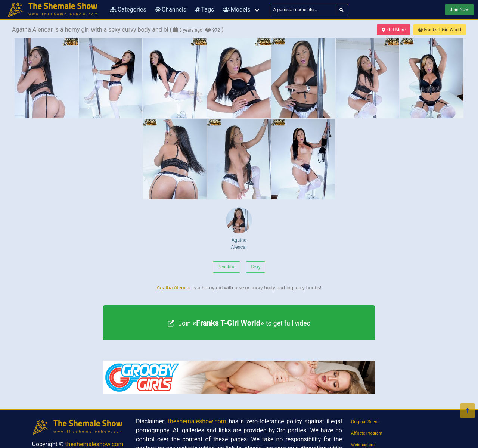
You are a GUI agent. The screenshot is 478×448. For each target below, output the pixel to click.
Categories (128, 10)
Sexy (256, 267)
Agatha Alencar (239, 228)
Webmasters (363, 445)
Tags (205, 10)
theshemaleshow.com (94, 444)
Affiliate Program (367, 433)
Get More (394, 30)
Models (237, 10)
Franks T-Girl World (440, 30)
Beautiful (227, 267)
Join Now (459, 10)
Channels (171, 10)
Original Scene (365, 422)
